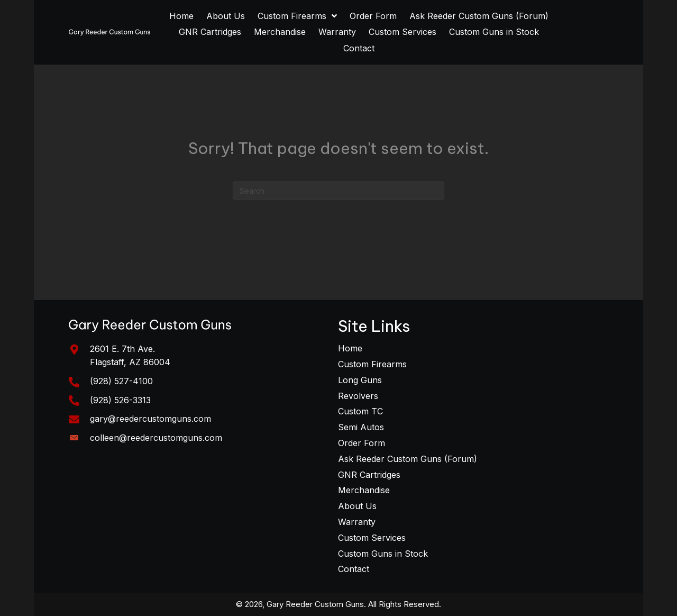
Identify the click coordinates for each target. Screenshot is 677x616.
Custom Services (372, 538)
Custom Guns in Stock (383, 554)
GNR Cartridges (369, 475)
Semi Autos (361, 427)
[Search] (338, 191)
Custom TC (360, 411)
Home (350, 348)
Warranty (357, 522)
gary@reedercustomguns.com (150, 419)
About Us (357, 506)
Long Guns (360, 380)
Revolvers (358, 396)
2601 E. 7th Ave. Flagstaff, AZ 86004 (130, 356)
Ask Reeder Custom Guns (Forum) (408, 459)
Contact (354, 569)
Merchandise (364, 490)
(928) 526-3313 (120, 400)
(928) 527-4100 (121, 381)
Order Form (362, 443)
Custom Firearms (372, 364)
